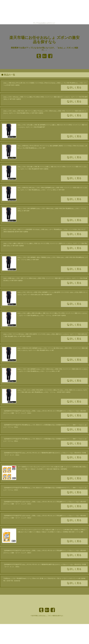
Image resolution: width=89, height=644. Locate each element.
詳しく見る (74, 87)
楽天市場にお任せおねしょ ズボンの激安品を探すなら (48, 616)
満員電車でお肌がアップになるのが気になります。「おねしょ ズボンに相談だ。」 (45, 49)
